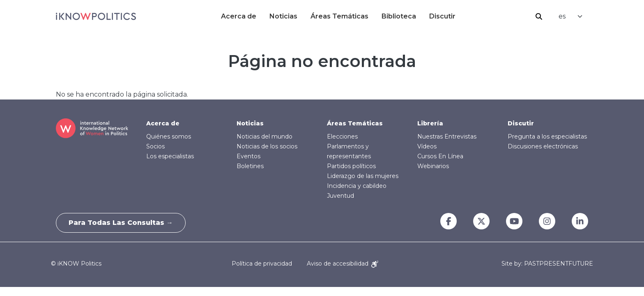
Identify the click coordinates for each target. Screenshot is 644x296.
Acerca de (239, 16)
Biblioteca (399, 16)
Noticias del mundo (264, 136)
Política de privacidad (262, 264)
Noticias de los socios (267, 146)
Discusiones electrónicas (543, 146)
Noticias (283, 16)
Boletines (250, 166)
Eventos (248, 156)
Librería (430, 123)
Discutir (442, 16)
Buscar (539, 16)
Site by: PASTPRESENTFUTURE (547, 264)
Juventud (340, 196)
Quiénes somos (169, 136)
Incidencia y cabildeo (357, 186)
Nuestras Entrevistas (447, 136)
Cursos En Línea (440, 156)
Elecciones (342, 136)
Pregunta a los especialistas (547, 136)
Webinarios (433, 166)
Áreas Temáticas (339, 16)
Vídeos (427, 146)
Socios (155, 146)
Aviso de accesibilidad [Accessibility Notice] (343, 264)
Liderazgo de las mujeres (363, 176)
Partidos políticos (351, 166)
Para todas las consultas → (121, 223)
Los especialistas (170, 156)
